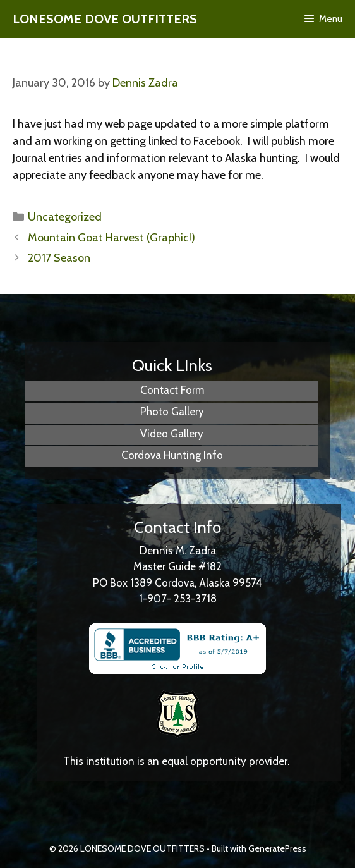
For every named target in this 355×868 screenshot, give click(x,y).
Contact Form (172, 390)
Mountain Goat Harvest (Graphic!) (111, 238)
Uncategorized (65, 217)
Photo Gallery (172, 412)
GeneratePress (277, 848)
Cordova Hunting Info (172, 455)
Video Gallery (172, 434)
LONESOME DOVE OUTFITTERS (105, 19)
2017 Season (59, 258)
